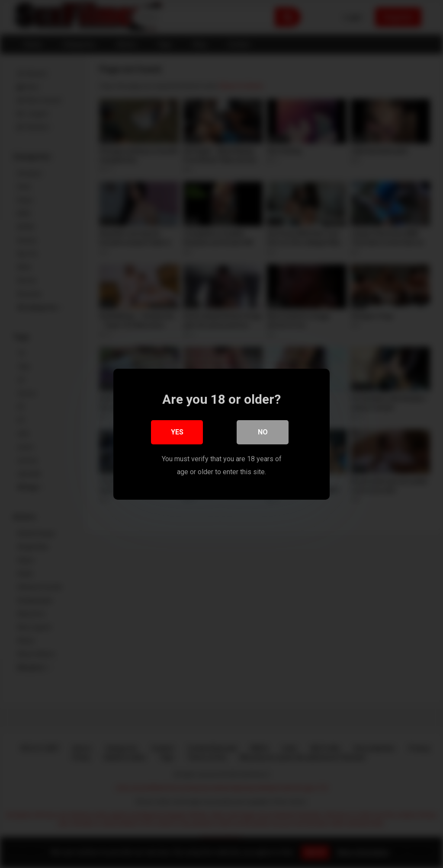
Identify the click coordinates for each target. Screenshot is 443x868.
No (263, 432)
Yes (177, 432)
